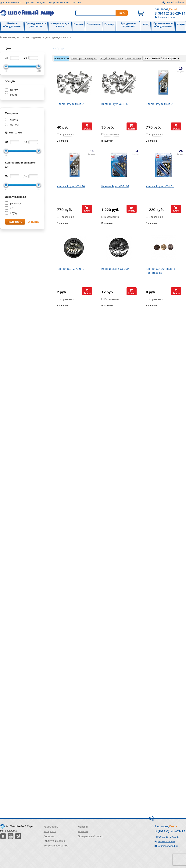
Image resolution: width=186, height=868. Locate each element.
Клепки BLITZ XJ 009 (115, 269)
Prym (13, 95)
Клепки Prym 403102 (115, 186)
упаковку (15, 203)
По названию (133, 59)
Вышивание (94, 24)
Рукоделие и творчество (128, 25)
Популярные (61, 59)
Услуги (181, 24)
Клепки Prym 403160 (115, 104)
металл (14, 125)
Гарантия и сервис (54, 841)
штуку (13, 213)
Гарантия (29, 3)
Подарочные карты (58, 3)
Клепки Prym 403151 (160, 104)
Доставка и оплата (11, 3)
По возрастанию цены (84, 59)
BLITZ (14, 90)
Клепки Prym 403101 (160, 186)
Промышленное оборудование (163, 25)
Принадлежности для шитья (36, 25)
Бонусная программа (56, 846)
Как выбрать (51, 827)
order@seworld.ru (168, 846)
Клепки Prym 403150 (71, 186)
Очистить (34, 222)
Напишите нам (167, 17)
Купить (87, 128)
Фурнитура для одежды (46, 37)
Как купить (50, 831)
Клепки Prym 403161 (71, 104)
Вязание (79, 24)
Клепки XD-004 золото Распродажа (160, 270)
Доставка (49, 836)
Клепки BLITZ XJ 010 (71, 269)
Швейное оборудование (12, 25)
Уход (146, 24)
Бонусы (41, 3)
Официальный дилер (90, 836)
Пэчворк (109, 24)
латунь (14, 120)
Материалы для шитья (60, 25)
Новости (83, 831)
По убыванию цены (111, 59)
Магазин (76, 3)
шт (11, 208)
